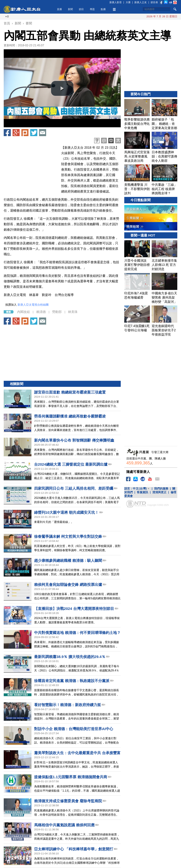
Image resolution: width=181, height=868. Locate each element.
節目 (81, 9)
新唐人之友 (141, 2)
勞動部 (57, 312)
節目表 (154, 2)
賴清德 (41, 312)
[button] (62, 88)
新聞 (70, 9)
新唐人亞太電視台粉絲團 (33, 305)
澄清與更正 (159, 492)
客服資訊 (142, 492)
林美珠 (73, 312)
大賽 (128, 2)
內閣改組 (24, 312)
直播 (59, 9)
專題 (92, 9)
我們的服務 (161, 489)
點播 (103, 9)
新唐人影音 (116, 2)
